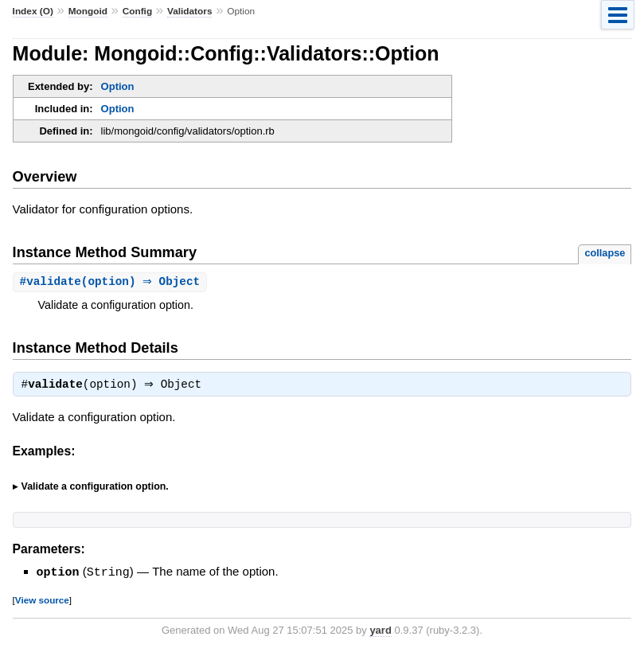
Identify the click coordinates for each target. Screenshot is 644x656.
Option (118, 86)
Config (137, 11)
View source (42, 601)
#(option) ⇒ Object (112, 282)
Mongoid (88, 11)
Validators (190, 11)
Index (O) (33, 11)
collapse (605, 253)
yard (380, 632)
